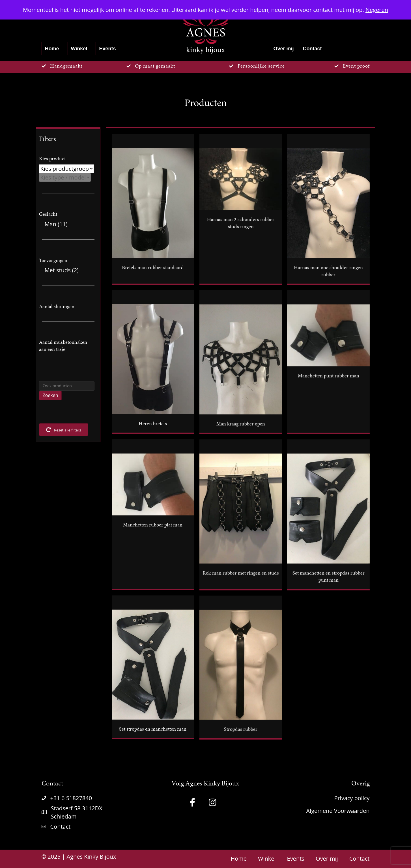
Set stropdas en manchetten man (153, 729)
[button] (193, 802)
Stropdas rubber (240, 729)
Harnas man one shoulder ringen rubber (328, 271)
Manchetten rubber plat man (153, 525)
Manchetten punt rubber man (328, 375)
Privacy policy (352, 798)
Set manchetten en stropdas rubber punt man (328, 576)
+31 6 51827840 (71, 798)
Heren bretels (153, 423)
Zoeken (50, 395)
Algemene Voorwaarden (338, 811)
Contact (61, 827)
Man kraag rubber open (240, 423)
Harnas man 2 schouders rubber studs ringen (240, 223)
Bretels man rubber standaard (153, 267)
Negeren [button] (377, 10)
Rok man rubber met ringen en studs (241, 573)
